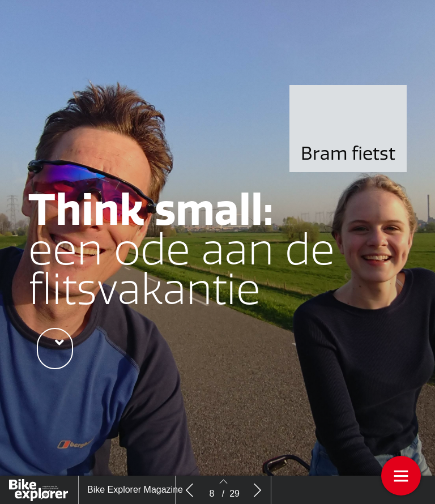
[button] (55, 349)
